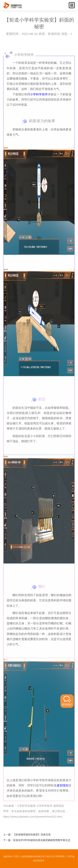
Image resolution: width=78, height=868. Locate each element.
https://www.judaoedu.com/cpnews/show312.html (33, 817)
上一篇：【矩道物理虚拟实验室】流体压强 (27, 835)
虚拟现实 (63, 785)
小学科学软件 (39, 94)
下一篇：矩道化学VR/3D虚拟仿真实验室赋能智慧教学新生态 (37, 840)
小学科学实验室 (26, 806)
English (63, 10)
